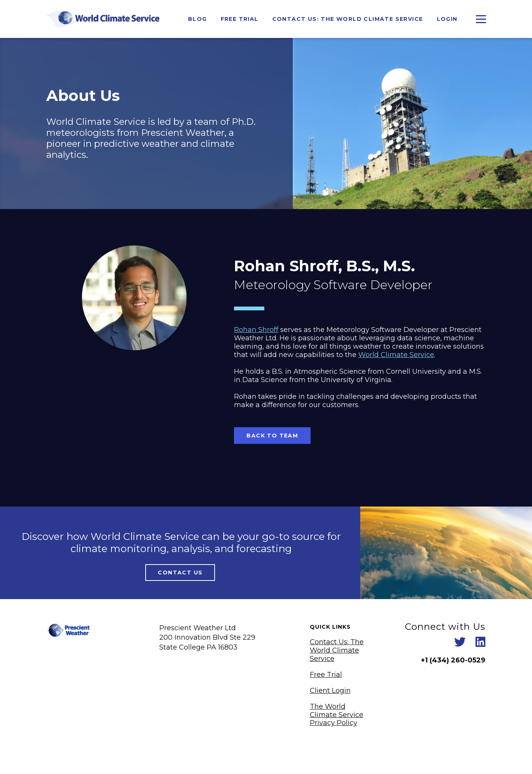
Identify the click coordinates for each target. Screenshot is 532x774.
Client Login (330, 691)
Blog (198, 19)
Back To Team (272, 436)
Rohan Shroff (256, 330)
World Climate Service (396, 355)
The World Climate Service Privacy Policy (337, 715)
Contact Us (180, 573)
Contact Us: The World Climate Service (348, 19)
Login (447, 19)
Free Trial (240, 19)
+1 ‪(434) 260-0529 (453, 660)
